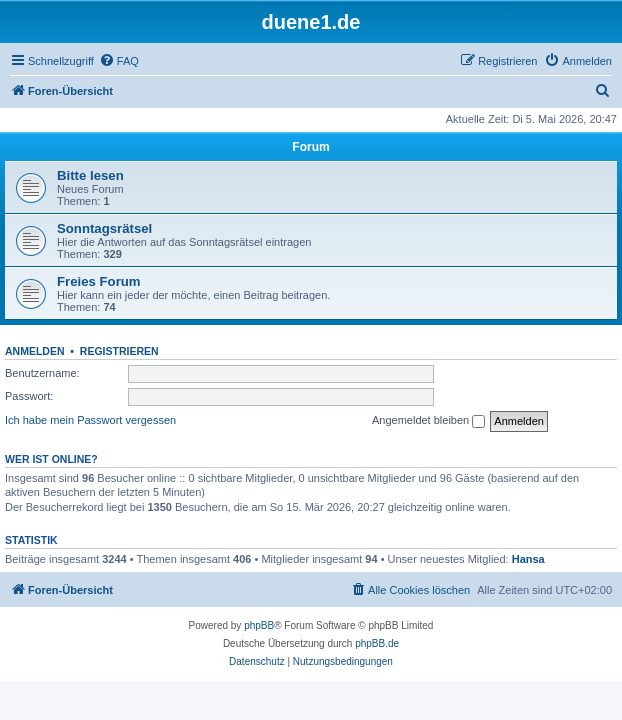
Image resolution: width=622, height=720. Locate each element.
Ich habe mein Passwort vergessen (90, 420)
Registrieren (119, 351)
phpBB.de (377, 643)
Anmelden (35, 351)
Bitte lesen (90, 175)
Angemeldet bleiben (428, 421)
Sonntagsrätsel (104, 228)
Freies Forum (99, 281)
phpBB (259, 625)
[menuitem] (119, 61)
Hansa (528, 559)
